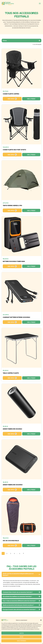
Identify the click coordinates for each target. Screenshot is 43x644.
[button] (41, 620)
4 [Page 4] (14, 553)
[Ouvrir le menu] (40, 3)
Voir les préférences (21, 641)
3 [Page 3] (11, 553)
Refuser (21, 637)
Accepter (22, 633)
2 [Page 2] (7, 553)
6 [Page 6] (20, 553)
